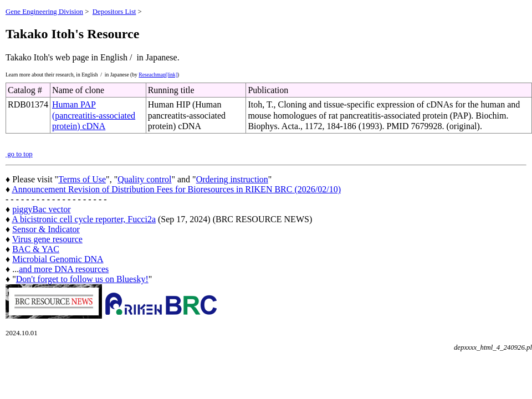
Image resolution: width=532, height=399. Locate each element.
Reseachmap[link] (158, 75)
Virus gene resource (47, 239)
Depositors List (114, 12)
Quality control (144, 179)
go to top (19, 154)
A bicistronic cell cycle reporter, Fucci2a (84, 219)
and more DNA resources (64, 269)
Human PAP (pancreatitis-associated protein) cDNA (94, 115)
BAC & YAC (36, 249)
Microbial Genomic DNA (58, 259)
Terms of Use (82, 179)
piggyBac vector (41, 209)
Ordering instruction (232, 179)
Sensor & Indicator (46, 229)
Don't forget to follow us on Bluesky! (82, 279)
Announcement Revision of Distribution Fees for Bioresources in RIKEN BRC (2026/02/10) (176, 189)
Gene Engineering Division (44, 12)
